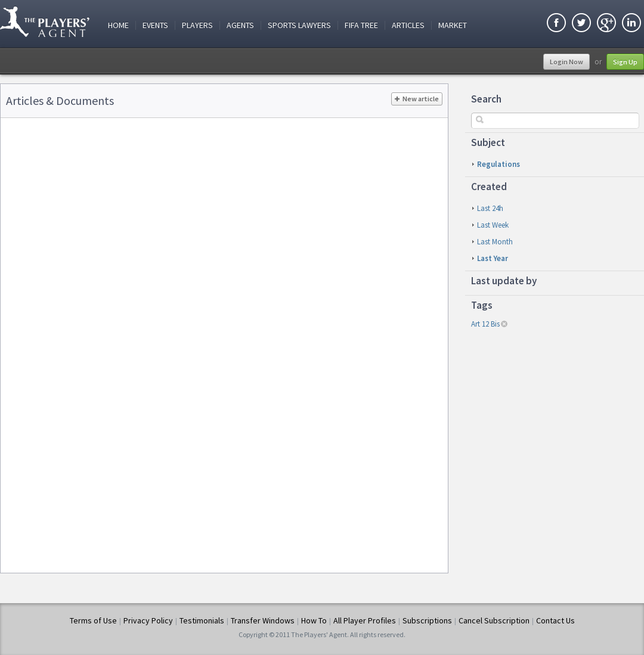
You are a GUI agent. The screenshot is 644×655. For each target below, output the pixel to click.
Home (118, 25)
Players (197, 25)
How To (314, 620)
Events (155, 25)
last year (493, 258)
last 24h (490, 208)
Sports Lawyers (299, 25)
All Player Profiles (365, 620)
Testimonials (202, 620)
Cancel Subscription (494, 620)
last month (495, 242)
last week (493, 225)
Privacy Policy (148, 620)
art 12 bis (485, 324)
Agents (240, 25)
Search (486, 99)
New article (417, 99)
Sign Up (625, 62)
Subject (488, 142)
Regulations (499, 164)
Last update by (504, 281)
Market (453, 25)
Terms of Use (93, 620)
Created (489, 187)
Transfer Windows (263, 620)
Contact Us (555, 620)
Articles (408, 25)
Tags (482, 305)
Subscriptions (427, 620)
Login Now (566, 62)
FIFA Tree (361, 25)
